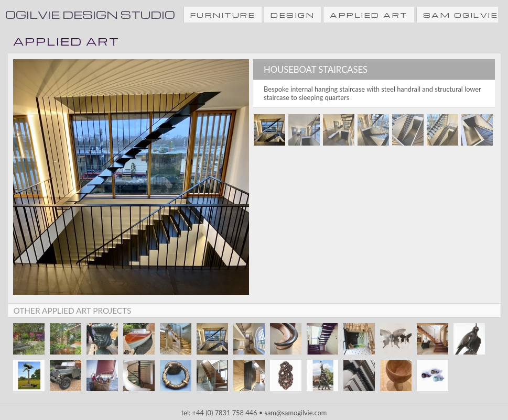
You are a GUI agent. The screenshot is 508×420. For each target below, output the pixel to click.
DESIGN (293, 15)
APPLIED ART (369, 15)
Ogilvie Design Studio (90, 14)
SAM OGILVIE (461, 15)
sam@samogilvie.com (295, 413)
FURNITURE (223, 15)
